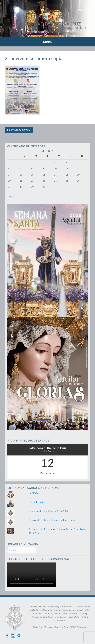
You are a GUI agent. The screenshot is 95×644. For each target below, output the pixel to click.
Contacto (34, 493)
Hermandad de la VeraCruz (48, 24)
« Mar (10, 197)
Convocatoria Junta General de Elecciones (52, 520)
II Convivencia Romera (19, 130)
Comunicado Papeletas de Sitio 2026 (49, 511)
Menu (48, 42)
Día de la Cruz (36, 502)
